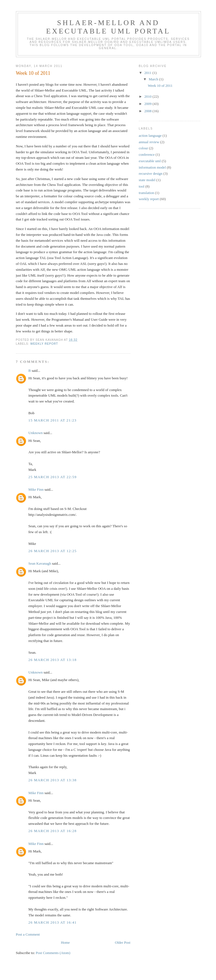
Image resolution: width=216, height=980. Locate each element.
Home (65, 942)
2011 (149, 73)
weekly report (44, 344)
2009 (149, 104)
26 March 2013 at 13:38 (53, 780)
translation (147, 193)
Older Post (123, 942)
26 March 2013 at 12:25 (53, 551)
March (154, 79)
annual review (149, 142)
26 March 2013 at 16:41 (53, 922)
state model (147, 180)
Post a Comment (28, 934)
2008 (149, 111)
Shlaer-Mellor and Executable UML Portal (108, 27)
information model (152, 167)
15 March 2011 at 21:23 (53, 420)
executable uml (150, 161)
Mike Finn (36, 489)
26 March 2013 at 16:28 (53, 831)
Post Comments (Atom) (53, 953)
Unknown (36, 433)
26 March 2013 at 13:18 (53, 660)
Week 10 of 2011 (160, 86)
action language (150, 136)
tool (142, 186)
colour (143, 148)
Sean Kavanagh (40, 563)
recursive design (151, 173)
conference (147, 154)
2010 (149, 96)
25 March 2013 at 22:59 (53, 477)
